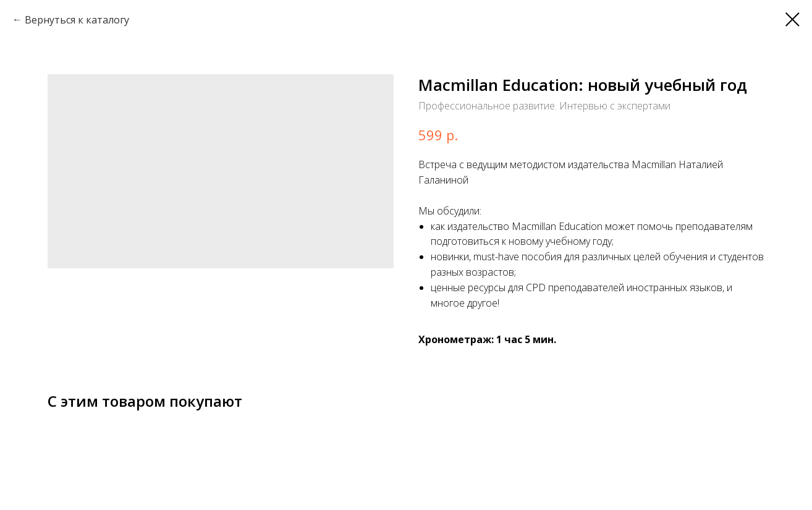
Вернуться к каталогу (77, 20)
